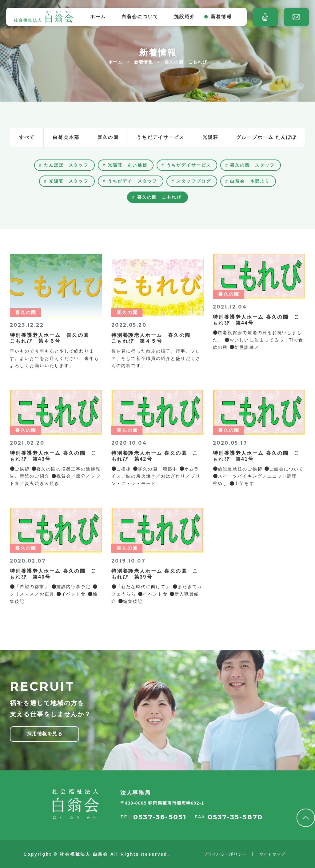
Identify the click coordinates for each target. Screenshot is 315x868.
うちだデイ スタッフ (132, 181)
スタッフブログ (194, 181)
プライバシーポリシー (225, 854)
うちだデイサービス (160, 137)
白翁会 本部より (250, 181)
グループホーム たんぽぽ (266, 137)
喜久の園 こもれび (159, 197)
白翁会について (140, 16)
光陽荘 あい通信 (128, 165)
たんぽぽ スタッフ (66, 165)
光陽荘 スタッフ (69, 181)
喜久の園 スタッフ (252, 165)
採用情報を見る (45, 734)
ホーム (98, 16)
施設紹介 (185, 16)
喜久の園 (108, 137)
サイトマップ (272, 854)
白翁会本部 (66, 137)
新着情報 (221, 16)
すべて (27, 137)
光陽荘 (210, 137)
